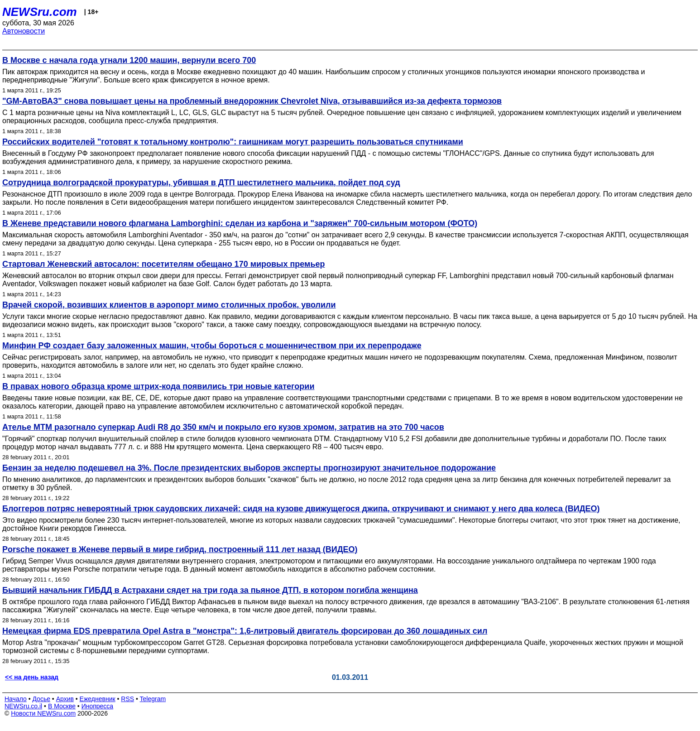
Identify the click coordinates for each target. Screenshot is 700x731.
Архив (65, 699)
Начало (16, 699)
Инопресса (98, 706)
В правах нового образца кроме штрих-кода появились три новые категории (158, 386)
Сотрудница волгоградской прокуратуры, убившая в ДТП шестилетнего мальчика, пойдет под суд (201, 183)
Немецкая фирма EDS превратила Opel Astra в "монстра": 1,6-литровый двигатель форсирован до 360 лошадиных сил (245, 631)
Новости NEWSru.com (43, 713)
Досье (41, 699)
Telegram (153, 699)
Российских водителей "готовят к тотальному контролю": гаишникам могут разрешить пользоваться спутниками (233, 142)
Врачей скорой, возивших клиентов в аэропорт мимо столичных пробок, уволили (169, 305)
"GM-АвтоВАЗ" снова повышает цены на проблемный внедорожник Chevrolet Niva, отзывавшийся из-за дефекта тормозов (252, 101)
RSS (127, 699)
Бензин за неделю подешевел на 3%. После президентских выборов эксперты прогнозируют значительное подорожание (249, 468)
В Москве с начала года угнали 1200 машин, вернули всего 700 (129, 60)
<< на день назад (32, 677)
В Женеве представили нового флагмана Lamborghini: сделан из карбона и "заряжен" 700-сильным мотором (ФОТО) (240, 223)
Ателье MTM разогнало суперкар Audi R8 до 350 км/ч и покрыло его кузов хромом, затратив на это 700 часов (223, 427)
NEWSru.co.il (23, 706)
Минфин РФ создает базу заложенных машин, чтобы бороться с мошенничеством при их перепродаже (212, 346)
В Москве (62, 706)
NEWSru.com (40, 12)
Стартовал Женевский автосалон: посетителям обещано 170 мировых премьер (164, 264)
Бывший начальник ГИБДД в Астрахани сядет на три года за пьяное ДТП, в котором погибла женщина (210, 590)
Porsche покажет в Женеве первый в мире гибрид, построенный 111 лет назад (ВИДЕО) (180, 549)
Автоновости (24, 31)
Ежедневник (98, 699)
